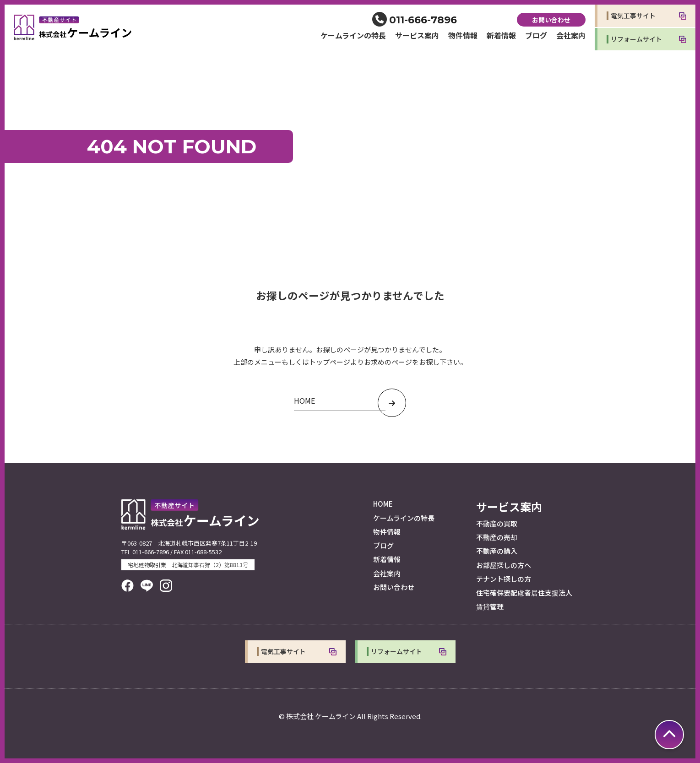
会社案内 (571, 35)
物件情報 (463, 35)
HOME (383, 504)
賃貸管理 (490, 606)
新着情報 (501, 35)
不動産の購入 (497, 551)
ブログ (536, 35)
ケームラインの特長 (353, 35)
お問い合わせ (551, 20)
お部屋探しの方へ (504, 565)
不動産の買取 (497, 523)
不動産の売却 (497, 537)
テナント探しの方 (504, 579)
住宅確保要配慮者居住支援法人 (524, 593)
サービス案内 (417, 35)
